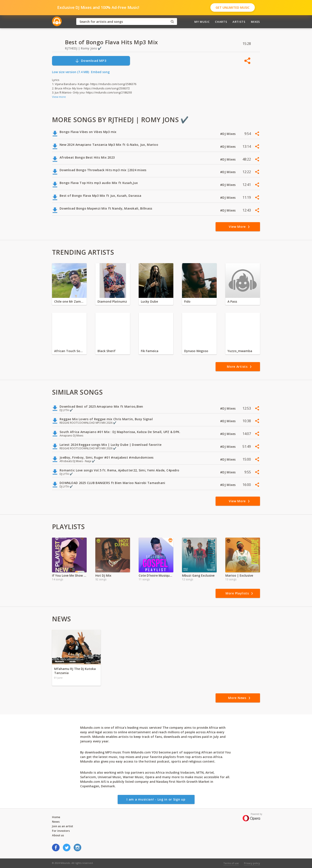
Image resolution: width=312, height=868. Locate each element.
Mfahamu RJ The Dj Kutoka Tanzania (75, 671)
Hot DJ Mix (103, 575)
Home (56, 817)
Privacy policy (252, 863)
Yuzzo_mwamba (240, 351)
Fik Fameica (150, 351)
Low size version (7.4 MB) (71, 72)
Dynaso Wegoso (196, 351)
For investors (61, 831)
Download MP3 (91, 61)
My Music (202, 22)
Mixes (255, 22)
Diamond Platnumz (112, 301)
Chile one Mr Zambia (69, 301)
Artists (239, 22)
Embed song (100, 72)
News (56, 822)
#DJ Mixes (228, 134)
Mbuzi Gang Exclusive (198, 575)
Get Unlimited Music (233, 7)
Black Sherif (106, 351)
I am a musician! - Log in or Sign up (156, 799)
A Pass (232, 301)
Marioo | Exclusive (239, 575)
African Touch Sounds (69, 351)
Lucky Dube (149, 301)
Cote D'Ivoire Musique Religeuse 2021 (156, 575)
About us (58, 835)
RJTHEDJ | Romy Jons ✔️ (83, 48)
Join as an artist (63, 826)
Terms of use (231, 863)
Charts (221, 22)
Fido (187, 301)
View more (59, 97)
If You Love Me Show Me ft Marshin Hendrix (69, 575)
